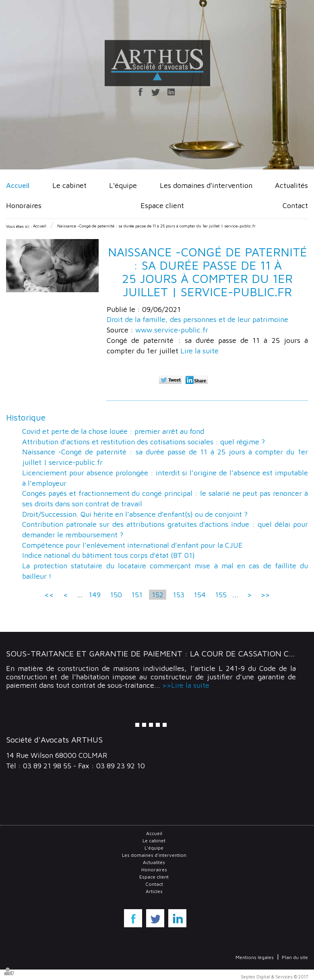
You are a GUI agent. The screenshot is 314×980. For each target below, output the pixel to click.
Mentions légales (255, 957)
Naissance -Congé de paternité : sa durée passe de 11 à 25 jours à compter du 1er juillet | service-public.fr (156, 226)
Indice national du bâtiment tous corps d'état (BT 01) (108, 555)
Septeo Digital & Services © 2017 (274, 977)
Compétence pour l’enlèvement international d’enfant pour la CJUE (132, 545)
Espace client (162, 205)
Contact (295, 205)
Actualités (291, 185)
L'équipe (123, 185)
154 (200, 595)
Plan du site (295, 957)
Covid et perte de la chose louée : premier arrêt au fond (113, 431)
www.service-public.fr (172, 330)
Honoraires (24, 205)
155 (221, 595)
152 (158, 595)
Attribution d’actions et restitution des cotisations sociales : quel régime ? (144, 442)
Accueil (18, 185)
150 (116, 595)
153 (179, 595)
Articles (154, 891)
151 (137, 595)
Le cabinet (69, 185)
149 (95, 595)
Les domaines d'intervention (206, 185)
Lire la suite (199, 351)
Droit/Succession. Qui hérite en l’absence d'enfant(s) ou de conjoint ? (135, 514)
